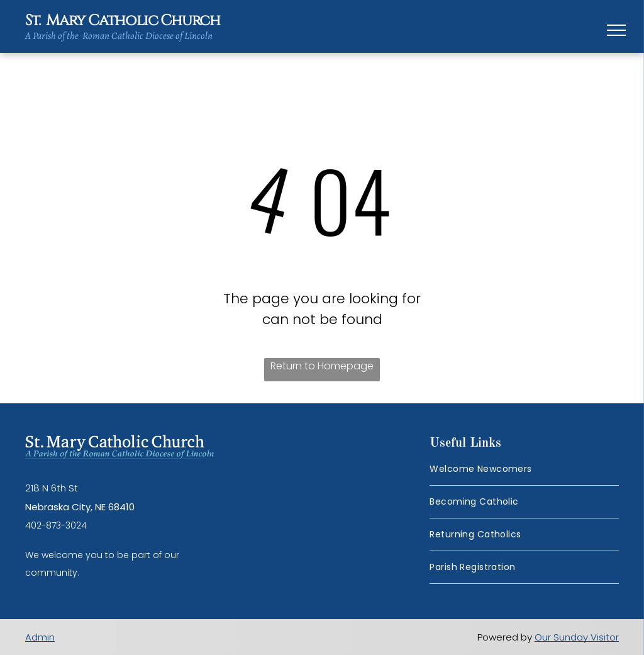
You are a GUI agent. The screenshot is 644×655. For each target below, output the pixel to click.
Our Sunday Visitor (577, 637)
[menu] (616, 30)
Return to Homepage (322, 366)
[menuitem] (524, 469)
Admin (40, 637)
